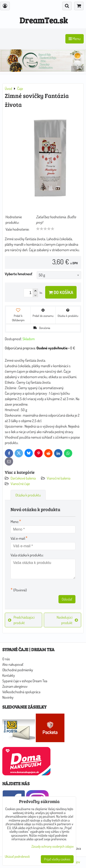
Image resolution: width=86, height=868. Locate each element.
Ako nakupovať (13, 664)
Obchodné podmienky (18, 670)
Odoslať (67, 599)
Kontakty (9, 675)
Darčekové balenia (23, 478)
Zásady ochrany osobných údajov (53, 846)
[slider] (45, 229)
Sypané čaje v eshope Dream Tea (25, 681)
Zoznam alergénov (15, 686)
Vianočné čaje (20, 484)
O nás (6, 659)
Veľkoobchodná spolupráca (21, 692)
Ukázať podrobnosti (17, 857)
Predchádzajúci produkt (21, 620)
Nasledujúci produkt (67, 620)
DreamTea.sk (44, 20)
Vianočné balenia (59, 478)
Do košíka (61, 292)
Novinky (8, 697)
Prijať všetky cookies (57, 859)
